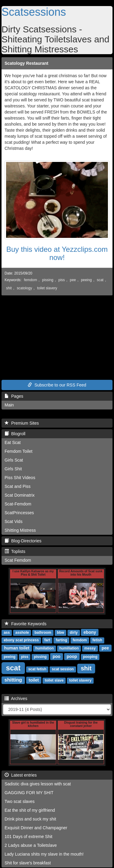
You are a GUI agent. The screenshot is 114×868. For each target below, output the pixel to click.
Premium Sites (22, 423)
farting (61, 640)
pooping (90, 657)
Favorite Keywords (26, 624)
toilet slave (54, 680)
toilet (34, 680)
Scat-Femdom (18, 504)
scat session (63, 669)
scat (100, 280)
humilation (45, 648)
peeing (86, 280)
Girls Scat (14, 460)
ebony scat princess (21, 640)
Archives (16, 699)
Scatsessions (34, 12)
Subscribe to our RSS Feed (57, 385)
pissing (48, 280)
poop (72, 656)
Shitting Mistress (20, 530)
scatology (24, 288)
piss (62, 280)
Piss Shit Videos (20, 478)
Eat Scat (13, 442)
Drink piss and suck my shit (30, 819)
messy (90, 648)
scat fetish (37, 669)
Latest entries (21, 775)
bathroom (43, 633)
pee (73, 280)
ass (7, 633)
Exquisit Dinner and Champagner (36, 828)
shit (9, 288)
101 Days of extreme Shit (28, 837)
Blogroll (15, 434)
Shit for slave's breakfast (28, 863)
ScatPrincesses (19, 513)
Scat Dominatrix (20, 495)
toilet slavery (47, 288)
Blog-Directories (23, 541)
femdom (31, 280)
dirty (74, 633)
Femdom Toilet (19, 451)
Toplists (15, 551)
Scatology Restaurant (26, 63)
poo (57, 656)
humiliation (69, 648)
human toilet (17, 648)
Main (9, 405)
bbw (60, 633)
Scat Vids (14, 521)
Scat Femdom (18, 560)
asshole (22, 633)
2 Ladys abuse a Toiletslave (31, 845)
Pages (14, 396)
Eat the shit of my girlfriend (30, 810)
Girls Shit (13, 469)
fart (47, 640)
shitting (13, 680)
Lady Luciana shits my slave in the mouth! (44, 854)
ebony (90, 632)
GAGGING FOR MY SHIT (29, 793)
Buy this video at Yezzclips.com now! (57, 253)
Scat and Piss (18, 486)
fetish (97, 640)
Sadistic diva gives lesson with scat (38, 784)
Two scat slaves (20, 801)
